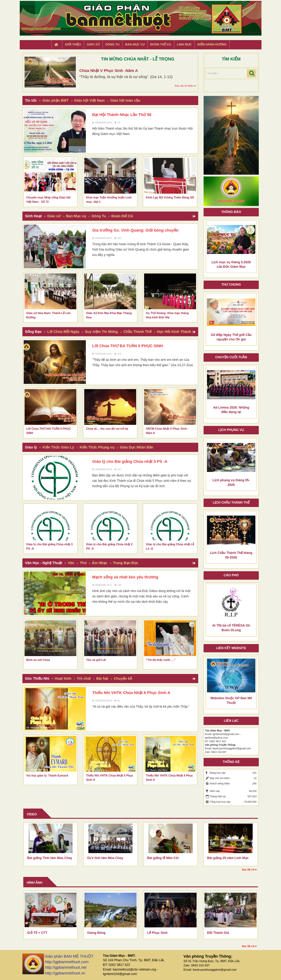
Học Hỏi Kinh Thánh (174, 332)
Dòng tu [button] (112, 44)
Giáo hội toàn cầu (125, 100)
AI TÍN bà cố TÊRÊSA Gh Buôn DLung (231, 628)
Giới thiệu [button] (73, 44)
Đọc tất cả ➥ (250, 870)
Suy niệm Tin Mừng (101, 332)
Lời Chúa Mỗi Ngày (63, 332)
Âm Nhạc (100, 563)
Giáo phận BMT (55, 100)
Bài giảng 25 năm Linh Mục (228, 858)
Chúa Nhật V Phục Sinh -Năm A (109, 71)
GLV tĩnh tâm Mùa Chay (105, 858)
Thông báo (231, 212)
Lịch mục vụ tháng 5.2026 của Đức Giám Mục (231, 265)
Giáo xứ (54, 216)
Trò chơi (84, 678)
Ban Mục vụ (76, 216)
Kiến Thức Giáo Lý (58, 447)
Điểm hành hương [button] (212, 44)
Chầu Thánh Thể (137, 332)
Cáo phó (231, 575)
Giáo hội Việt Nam (89, 100)
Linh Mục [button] (184, 44)
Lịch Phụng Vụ (231, 430)
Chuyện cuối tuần (231, 357)
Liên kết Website (231, 648)
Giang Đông (96, 933)
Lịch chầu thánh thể (231, 503)
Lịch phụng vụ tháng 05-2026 (231, 482)
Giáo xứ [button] (93, 44)
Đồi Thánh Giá (218, 933)
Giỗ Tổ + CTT (37, 933)
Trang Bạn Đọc (126, 563)
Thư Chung (231, 285)
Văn (71, 563)
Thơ (83, 563)
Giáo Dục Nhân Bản (137, 447)
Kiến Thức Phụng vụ (97, 447)
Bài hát (102, 678)
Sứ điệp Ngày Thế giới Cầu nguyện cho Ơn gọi (231, 337)
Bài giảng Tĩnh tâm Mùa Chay (50, 858)
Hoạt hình (63, 678)
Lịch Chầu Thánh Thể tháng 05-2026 (231, 555)
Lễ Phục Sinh (157, 933)
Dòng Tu (99, 216)
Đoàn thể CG (122, 216)
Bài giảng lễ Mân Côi (163, 858)
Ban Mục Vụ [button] (135, 44)
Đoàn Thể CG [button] (161, 44)
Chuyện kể (123, 678)
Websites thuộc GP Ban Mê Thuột (231, 700)
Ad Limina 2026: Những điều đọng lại (231, 410)
